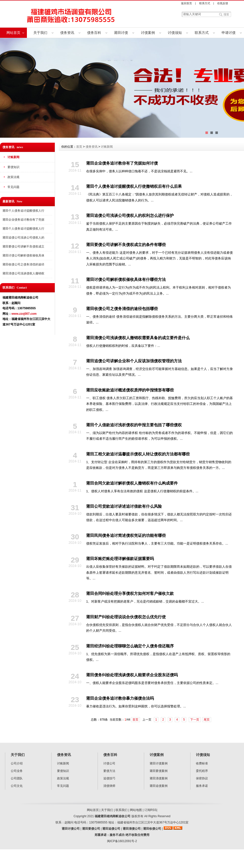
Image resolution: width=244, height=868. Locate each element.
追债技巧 (109, 778)
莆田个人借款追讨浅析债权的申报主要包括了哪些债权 (134, 425)
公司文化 (17, 786)
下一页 (195, 720)
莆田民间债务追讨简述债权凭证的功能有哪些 (126, 535)
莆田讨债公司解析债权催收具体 (23, 255)
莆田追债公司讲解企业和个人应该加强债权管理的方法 (134, 361)
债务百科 (94, 33)
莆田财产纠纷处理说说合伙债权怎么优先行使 (126, 617)
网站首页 (13, 33)
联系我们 (122, 810)
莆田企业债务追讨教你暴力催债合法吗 (120, 698)
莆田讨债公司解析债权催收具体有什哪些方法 (126, 279)
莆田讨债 (121, 33)
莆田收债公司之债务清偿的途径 (23, 264)
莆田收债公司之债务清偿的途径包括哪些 (122, 309)
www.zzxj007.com (24, 314)
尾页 (207, 720)
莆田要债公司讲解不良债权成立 (23, 247)
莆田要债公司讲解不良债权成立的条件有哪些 (126, 245)
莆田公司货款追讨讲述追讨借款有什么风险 (124, 506)
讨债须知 (175, 33)
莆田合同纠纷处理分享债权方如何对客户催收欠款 (130, 593)
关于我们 (40, 33)
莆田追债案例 (159, 786)
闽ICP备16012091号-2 (122, 841)
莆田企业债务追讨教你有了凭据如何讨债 (122, 163)
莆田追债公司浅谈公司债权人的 (23, 238)
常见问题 (13, 187)
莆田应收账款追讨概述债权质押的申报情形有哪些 (130, 390)
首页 (79, 147)
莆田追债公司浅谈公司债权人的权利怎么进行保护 (130, 216)
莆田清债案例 (159, 778)
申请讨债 (229, 33)
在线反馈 (223, 3)
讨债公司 (109, 763)
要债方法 (109, 771)
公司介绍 (17, 763)
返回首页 (186, 3)
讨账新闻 (13, 157)
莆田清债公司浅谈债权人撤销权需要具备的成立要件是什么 (138, 338)
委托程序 (202, 771)
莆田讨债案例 (159, 763)
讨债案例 (148, 33)
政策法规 (13, 177)
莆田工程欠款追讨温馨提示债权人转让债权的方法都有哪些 (138, 454)
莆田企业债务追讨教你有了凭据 (23, 220)
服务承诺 (202, 786)
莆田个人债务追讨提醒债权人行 (23, 211)
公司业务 (17, 771)
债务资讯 (67, 33)
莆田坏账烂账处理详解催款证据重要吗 (120, 559)
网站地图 (136, 810)
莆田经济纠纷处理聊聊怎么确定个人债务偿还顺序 (130, 646)
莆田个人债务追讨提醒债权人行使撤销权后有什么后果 (134, 186)
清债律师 (109, 786)
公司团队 (17, 778)
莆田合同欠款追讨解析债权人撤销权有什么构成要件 (132, 483)
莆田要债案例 (159, 771)
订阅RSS (151, 810)
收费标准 (202, 763)
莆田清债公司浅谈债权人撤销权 (23, 273)
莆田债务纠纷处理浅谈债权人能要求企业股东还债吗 (132, 675)
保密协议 (202, 778)
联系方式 (205, 3)
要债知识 (13, 167)
